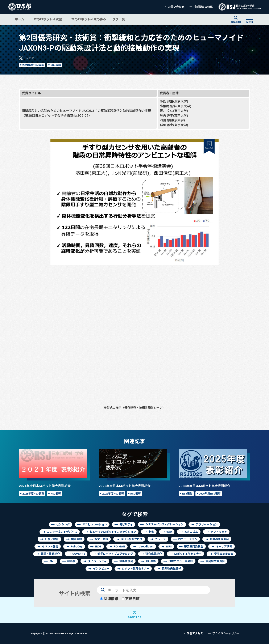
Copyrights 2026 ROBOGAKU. (59, 633)
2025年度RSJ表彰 (210, 494)
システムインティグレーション (164, 524)
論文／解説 (101, 539)
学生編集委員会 (224, 554)
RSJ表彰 (56, 65)
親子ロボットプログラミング (115, 554)
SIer (52, 561)
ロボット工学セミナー (188, 554)
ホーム (19, 19)
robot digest (145, 546)
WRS (169, 546)
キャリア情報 (224, 546)
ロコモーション (188, 539)
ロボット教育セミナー (136, 569)
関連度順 (109, 599)
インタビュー (101, 569)
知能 (169, 532)
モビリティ (126, 524)
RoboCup (77, 546)
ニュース (160, 539)
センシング (63, 524)
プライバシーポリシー (226, 633)
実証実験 (76, 539)
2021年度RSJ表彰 (33, 65)
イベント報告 (50, 546)
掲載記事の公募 (203, 7)
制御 (151, 532)
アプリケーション (207, 524)
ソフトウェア (219, 532)
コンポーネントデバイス (62, 532)
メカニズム (191, 532)
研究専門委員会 (194, 546)
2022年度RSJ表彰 (113, 494)
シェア (30, 58)
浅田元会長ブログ (132, 539)
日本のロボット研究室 (46, 19)
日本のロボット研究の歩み (87, 19)
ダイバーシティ (97, 561)
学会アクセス (195, 633)
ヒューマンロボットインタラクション (113, 532)
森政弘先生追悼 (171, 569)
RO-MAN (119, 546)
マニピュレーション (95, 524)
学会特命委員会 (215, 561)
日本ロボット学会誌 (181, 561)
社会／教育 (52, 539)
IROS (98, 546)
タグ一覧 (119, 19)
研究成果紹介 (154, 554)
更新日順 (131, 599)
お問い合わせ (176, 7)
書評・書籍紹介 (50, 554)
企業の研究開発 (219, 539)
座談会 (71, 561)
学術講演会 (126, 561)
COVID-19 (79, 554)
